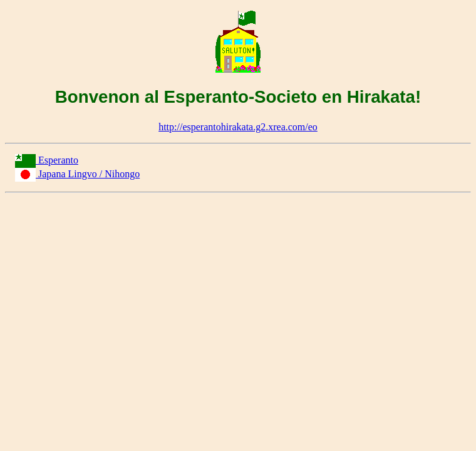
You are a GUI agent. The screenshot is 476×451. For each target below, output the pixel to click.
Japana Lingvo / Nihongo (89, 174)
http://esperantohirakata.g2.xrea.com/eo (238, 127)
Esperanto (58, 160)
